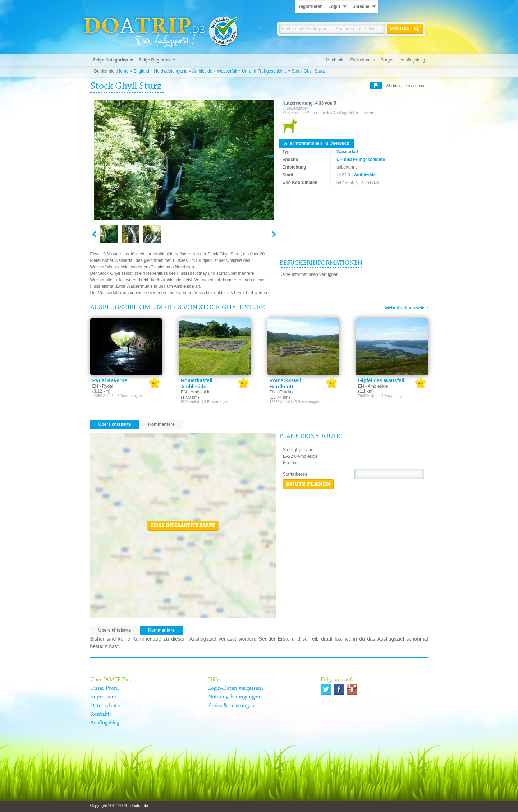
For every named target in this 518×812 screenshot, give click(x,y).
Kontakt (100, 714)
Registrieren (310, 6)
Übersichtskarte (115, 424)
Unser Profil (104, 688)
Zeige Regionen (155, 60)
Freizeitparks (363, 60)
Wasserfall (227, 71)
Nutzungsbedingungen (234, 697)
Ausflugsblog (413, 60)
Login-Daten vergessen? (236, 688)
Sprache (361, 6)
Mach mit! (335, 60)
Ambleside (202, 71)
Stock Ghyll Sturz (308, 71)
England (141, 71)
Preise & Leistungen (231, 706)
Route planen (308, 484)
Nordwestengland (171, 71)
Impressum (103, 697)
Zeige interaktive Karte (183, 526)
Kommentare (161, 424)
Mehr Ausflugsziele (405, 308)
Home (123, 71)
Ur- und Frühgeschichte (264, 71)
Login (334, 6)
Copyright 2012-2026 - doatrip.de (119, 806)
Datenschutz (105, 706)
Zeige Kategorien (111, 60)
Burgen (388, 60)
